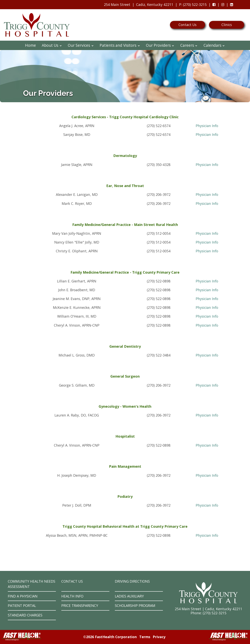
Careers (189, 45)
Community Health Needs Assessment (32, 584)
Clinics (227, 25)
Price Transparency (80, 605)
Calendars (214, 45)
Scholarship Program (135, 605)
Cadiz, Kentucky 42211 (155, 4)
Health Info (72, 596)
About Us (52, 45)
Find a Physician (23, 596)
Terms (145, 637)
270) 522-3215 (215, 613)
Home (30, 45)
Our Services (81, 45)
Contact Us (187, 25)
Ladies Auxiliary (129, 596)
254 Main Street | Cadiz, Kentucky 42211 (208, 609)
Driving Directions (132, 581)
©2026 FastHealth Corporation (110, 637)
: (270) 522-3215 (192, 5)
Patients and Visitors (120, 45)
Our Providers (160, 45)
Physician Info (207, 126)
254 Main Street (117, 4)
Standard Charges (25, 615)
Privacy (159, 637)
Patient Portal (22, 605)
